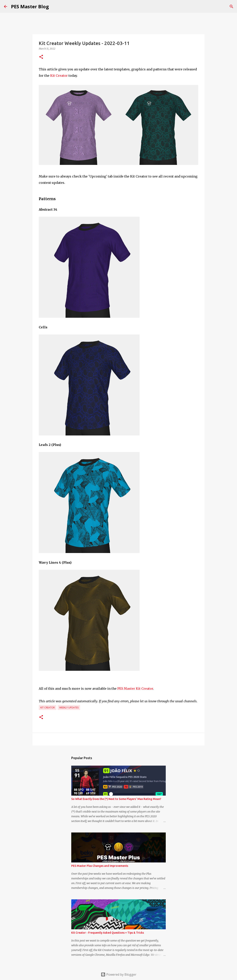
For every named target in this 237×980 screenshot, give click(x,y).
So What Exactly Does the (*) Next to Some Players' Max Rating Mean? (116, 799)
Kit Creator (59, 76)
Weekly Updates (69, 708)
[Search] (231, 7)
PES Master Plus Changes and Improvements (100, 866)
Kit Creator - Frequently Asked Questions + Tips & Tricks (108, 933)
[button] (41, 57)
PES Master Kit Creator (135, 689)
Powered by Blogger (119, 974)
